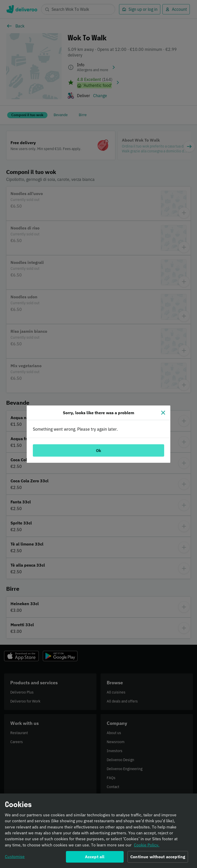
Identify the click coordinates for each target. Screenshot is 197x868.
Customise (15, 858)
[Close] (163, 413)
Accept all (95, 859)
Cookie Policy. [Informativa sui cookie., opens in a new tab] (147, 847)
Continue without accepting (158, 859)
